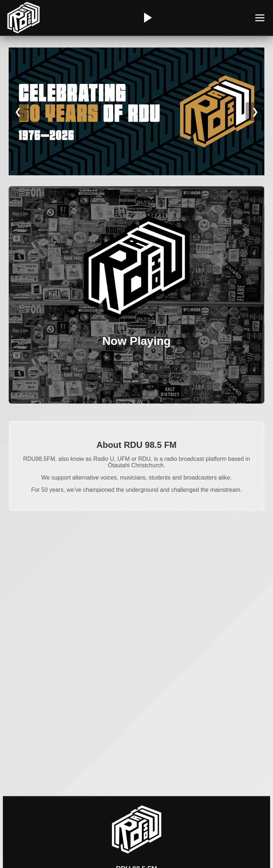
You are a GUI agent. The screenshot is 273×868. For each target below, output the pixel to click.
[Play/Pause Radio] (147, 18)
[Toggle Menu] (260, 18)
